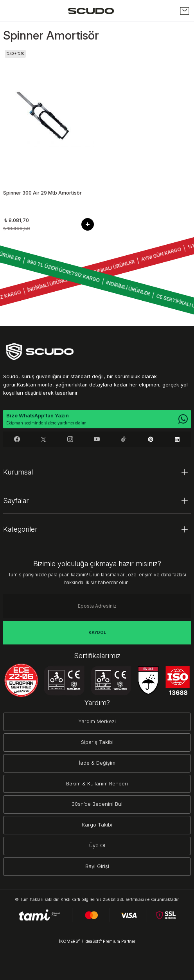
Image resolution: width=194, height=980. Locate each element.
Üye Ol (97, 846)
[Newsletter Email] (97, 606)
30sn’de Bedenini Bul (97, 804)
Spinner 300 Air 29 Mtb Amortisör (42, 193)
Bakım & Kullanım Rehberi (97, 784)
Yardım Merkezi (97, 721)
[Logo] (91, 11)
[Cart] (185, 11)
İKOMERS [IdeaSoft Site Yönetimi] (70, 941)
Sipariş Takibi (97, 742)
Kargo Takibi (97, 825)
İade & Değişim (97, 763)
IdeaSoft (93, 941)
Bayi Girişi (97, 866)
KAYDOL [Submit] (97, 632)
